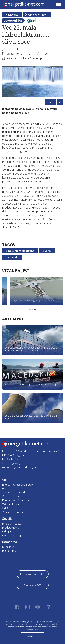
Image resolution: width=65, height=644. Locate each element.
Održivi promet (11, 508)
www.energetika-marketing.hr (19, 467)
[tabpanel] (32, 82)
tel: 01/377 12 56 (12, 459)
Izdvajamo (8, 531)
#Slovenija (12, 257)
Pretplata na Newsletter (33, 574)
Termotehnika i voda (14, 492)
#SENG (47, 251)
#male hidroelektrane (20, 251)
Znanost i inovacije (13, 512)
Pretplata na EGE (32, 585)
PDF (50, 102)
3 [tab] (35, 309)
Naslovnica (12, 15)
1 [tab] (30, 309)
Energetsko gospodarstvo (17, 484)
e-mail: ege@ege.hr (13, 463)
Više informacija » (32, 630)
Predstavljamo (11, 528)
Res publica (9, 551)
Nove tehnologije (12, 535)
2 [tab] (33, 309)
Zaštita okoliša (10, 504)
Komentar (8, 547)
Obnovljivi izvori (38, 15)
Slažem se (32, 636)
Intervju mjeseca (12, 524)
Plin (4, 488)
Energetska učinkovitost (16, 500)
